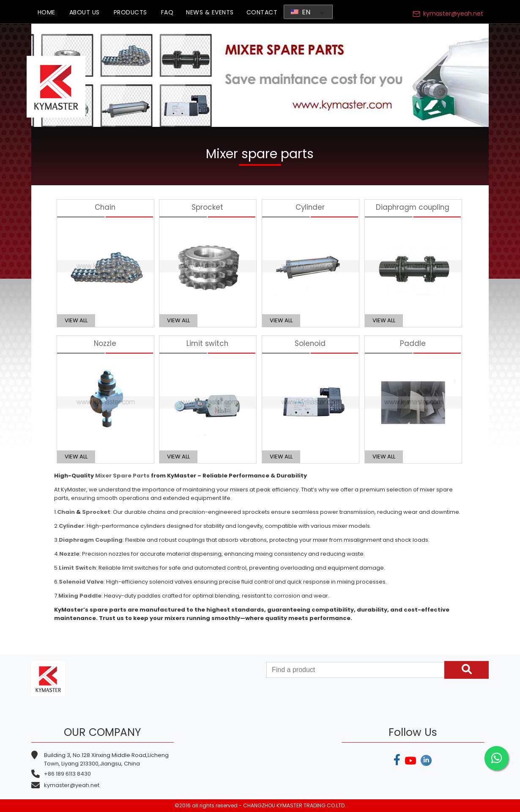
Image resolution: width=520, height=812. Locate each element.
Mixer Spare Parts (122, 476)
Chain (66, 512)
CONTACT (262, 12)
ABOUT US (85, 12)
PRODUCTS (130, 12)
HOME (47, 12)
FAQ (167, 12)
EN (301, 12)
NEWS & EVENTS (210, 12)
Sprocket (96, 512)
